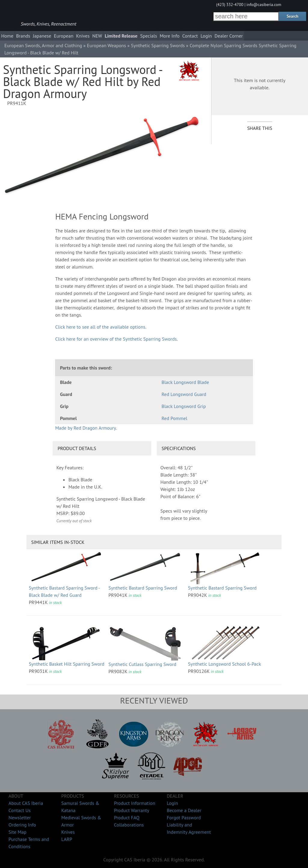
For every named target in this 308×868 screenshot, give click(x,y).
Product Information (135, 803)
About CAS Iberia (26, 803)
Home (7, 36)
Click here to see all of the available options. (101, 327)
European (64, 36)
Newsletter (20, 817)
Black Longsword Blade (185, 382)
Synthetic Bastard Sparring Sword (143, 588)
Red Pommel (174, 418)
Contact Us (19, 810)
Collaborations (129, 825)
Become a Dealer (184, 810)
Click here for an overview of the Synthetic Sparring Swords (116, 339)
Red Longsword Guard (184, 394)
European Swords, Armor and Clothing (43, 45)
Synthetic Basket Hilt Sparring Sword (67, 664)
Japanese (42, 36)
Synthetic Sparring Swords (158, 45)
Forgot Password (184, 817)
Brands (23, 36)
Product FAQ (127, 817)
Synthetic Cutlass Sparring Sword (142, 664)
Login (206, 36)
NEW (97, 36)
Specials (149, 36)
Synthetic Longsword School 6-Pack (225, 664)
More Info (170, 36)
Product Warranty (132, 810)
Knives (83, 36)
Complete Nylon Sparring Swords (224, 45)
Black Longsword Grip (184, 406)
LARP (67, 839)
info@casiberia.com (264, 5)
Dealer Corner (229, 36)
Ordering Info (22, 825)
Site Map (17, 832)
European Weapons (106, 45)
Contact (190, 36)
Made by (85, 428)
